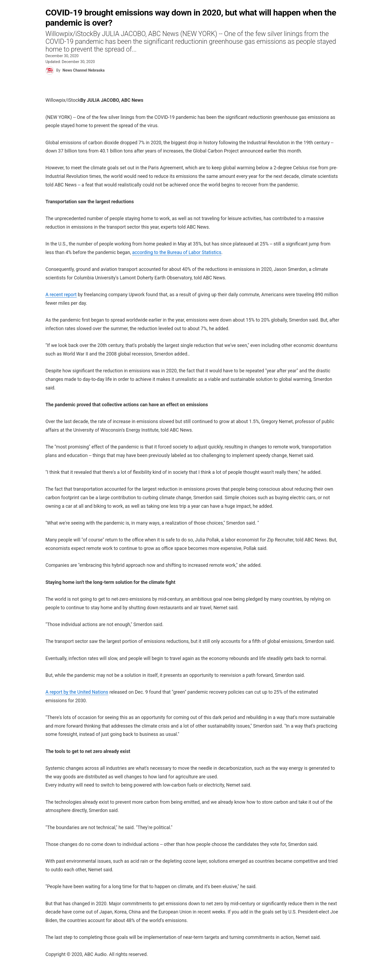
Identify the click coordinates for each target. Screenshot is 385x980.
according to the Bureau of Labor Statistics (177, 252)
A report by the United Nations (77, 692)
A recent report (61, 295)
